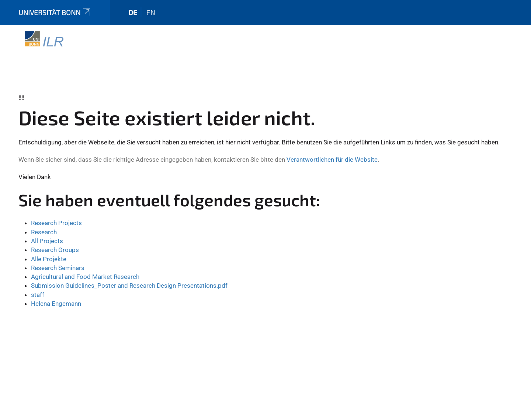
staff (38, 295)
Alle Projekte (49, 259)
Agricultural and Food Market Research (85, 277)
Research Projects (56, 223)
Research (44, 232)
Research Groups (55, 250)
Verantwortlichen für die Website (332, 160)
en (151, 12)
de (133, 12)
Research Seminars (58, 268)
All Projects (47, 241)
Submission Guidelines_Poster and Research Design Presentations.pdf (129, 286)
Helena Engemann (56, 304)
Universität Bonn (55, 12)
